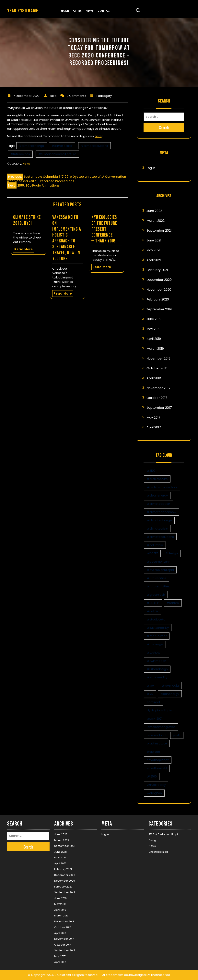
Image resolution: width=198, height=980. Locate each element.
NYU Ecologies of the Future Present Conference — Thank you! (104, 229)
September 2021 (159, 231)
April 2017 (154, 427)
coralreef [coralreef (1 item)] (154, 702)
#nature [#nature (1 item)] (173, 603)
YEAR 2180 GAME (23, 11)
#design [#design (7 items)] (172, 553)
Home (65, 11)
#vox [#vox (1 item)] (151, 686)
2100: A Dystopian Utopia (164, 834)
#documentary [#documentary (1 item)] (158, 562)
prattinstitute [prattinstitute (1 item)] (157, 743)
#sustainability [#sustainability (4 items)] (158, 628)
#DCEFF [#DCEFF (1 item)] (152, 553)
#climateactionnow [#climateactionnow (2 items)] (162, 512)
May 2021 (153, 250)
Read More (24, 249)
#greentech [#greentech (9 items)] (156, 595)
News (90, 11)
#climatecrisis (62, 146)
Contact (105, 11)
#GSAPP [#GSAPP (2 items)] (153, 603)
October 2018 (157, 368)
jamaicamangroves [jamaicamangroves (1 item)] (161, 727)
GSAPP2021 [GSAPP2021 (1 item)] (155, 719)
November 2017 (158, 388)
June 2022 (154, 211)
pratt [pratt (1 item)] (177, 735)
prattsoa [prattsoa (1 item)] (153, 752)
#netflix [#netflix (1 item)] (153, 611)
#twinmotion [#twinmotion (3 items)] (157, 661)
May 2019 (153, 329)
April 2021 (154, 260)
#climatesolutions (94, 146)
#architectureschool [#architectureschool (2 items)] (162, 487)
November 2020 (159, 290)
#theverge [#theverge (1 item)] (155, 644)
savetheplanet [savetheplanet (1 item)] (158, 760)
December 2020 (159, 280)
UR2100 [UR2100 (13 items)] (152, 776)
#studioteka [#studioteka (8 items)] (156, 619)
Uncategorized (158, 852)
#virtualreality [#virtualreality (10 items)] (157, 677)
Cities (77, 11)
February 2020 (158, 299)
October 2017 (157, 398)
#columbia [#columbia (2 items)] (155, 545)
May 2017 (153, 417)
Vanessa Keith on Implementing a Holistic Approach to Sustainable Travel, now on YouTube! (67, 238)
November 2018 (158, 358)
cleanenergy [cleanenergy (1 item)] (170, 694)
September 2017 (159, 408)
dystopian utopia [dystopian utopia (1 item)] (159, 710)
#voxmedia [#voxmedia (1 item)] (170, 686)
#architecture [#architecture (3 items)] (157, 479)
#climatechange (32, 146)
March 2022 (156, 221)
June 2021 (154, 240)
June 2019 (154, 319)
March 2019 (155, 349)
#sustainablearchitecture (57, 154)
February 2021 (157, 270)
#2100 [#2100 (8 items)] (151, 471)
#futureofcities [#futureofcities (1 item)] (158, 586)
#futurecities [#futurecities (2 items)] (157, 578)
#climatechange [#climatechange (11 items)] (159, 520)
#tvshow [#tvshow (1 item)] (153, 652)
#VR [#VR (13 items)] (150, 694)
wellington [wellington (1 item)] (154, 793)
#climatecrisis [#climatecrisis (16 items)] (157, 528)
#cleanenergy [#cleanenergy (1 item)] (157, 495)
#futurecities (20, 154)
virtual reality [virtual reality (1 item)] (156, 785)
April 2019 (154, 339)
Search (164, 128)
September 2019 (159, 309)
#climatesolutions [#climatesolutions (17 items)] (160, 537)
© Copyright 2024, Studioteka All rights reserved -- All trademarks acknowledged (87, 975)
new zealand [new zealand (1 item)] (156, 735)
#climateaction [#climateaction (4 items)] (158, 504)
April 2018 (154, 378)
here (98, 136)
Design (153, 840)
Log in (151, 168)
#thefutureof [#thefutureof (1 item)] (157, 636)
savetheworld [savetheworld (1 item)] (157, 768)
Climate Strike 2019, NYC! (27, 220)
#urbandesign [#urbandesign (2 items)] (157, 669)
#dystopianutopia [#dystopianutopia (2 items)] (160, 570)
